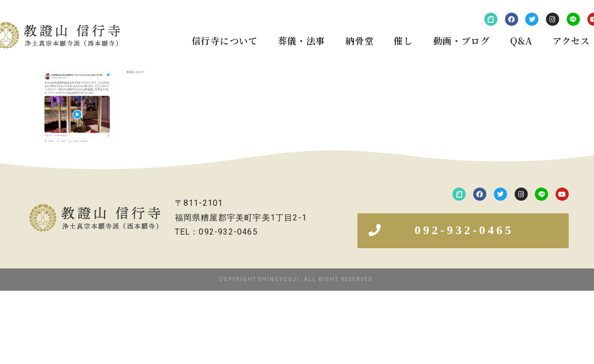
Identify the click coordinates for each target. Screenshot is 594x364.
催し (403, 40)
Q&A (521, 40)
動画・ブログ (462, 40)
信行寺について (225, 40)
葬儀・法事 (302, 40)
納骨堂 (359, 40)
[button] (463, 231)
